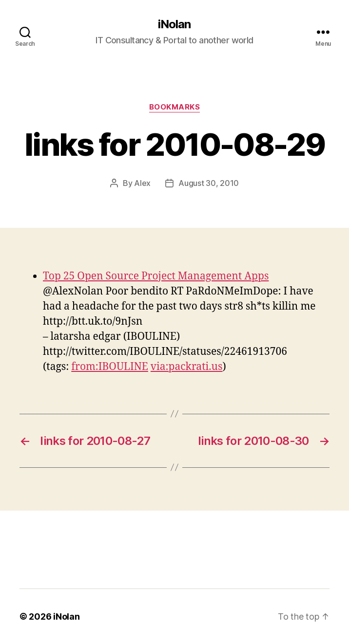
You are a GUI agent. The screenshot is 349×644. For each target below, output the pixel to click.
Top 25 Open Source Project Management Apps (156, 276)
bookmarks (175, 107)
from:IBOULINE (110, 367)
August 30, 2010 (209, 183)
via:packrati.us (187, 367)
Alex (142, 183)
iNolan (174, 24)
